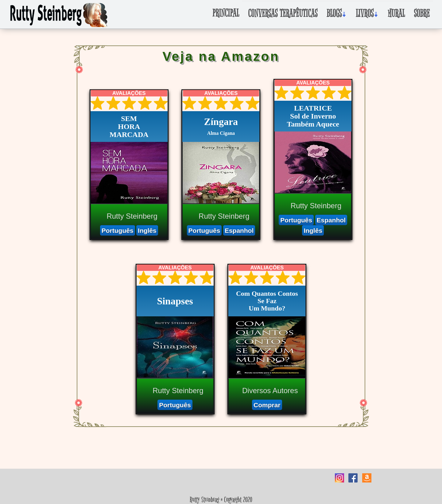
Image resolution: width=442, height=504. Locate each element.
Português (118, 231)
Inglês (147, 231)
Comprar (267, 405)
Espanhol (239, 231)
